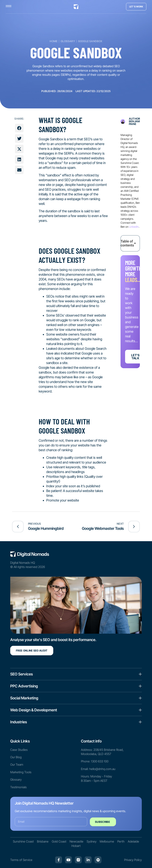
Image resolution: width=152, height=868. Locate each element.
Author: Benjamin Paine (136, 121)
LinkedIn (134, 227)
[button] (19, 128)
